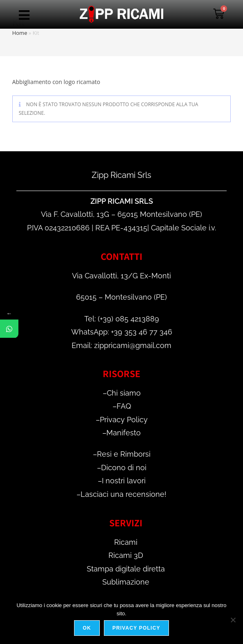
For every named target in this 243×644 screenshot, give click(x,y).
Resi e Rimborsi (124, 454)
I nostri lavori (124, 481)
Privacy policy (136, 628)
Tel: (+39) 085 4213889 (122, 319)
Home (20, 33)
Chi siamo (124, 393)
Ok (87, 628)
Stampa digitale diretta (126, 569)
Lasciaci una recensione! (124, 494)
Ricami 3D (126, 555)
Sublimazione (126, 582)
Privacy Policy (124, 420)
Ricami (126, 542)
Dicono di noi (124, 468)
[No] (233, 620)
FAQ (124, 406)
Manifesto (124, 433)
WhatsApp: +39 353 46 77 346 (122, 332)
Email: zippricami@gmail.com (122, 345)
